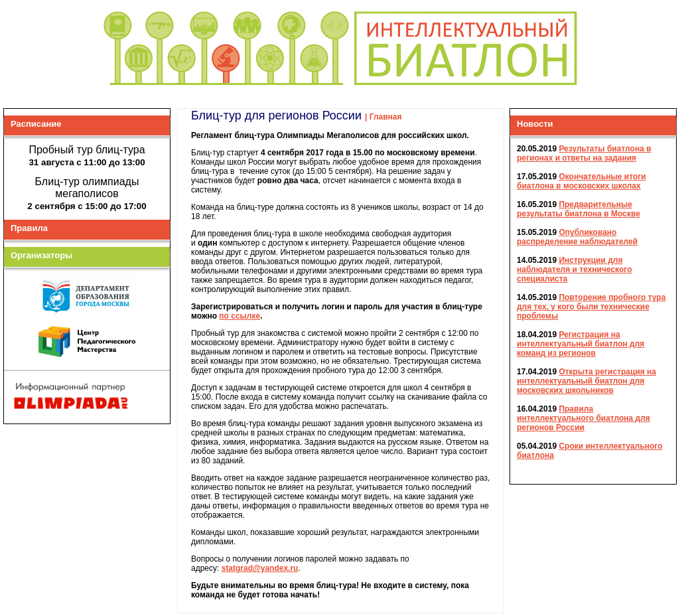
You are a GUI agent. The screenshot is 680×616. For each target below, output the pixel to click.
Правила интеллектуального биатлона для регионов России (583, 418)
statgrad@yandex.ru (260, 568)
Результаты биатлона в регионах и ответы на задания (584, 153)
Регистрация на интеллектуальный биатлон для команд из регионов (580, 343)
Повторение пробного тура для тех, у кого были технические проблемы (591, 306)
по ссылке (239, 315)
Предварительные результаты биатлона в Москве (578, 208)
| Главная (383, 116)
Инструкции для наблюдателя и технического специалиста (574, 269)
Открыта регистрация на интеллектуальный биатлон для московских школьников (586, 380)
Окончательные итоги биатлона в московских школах (581, 181)
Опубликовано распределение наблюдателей (577, 236)
